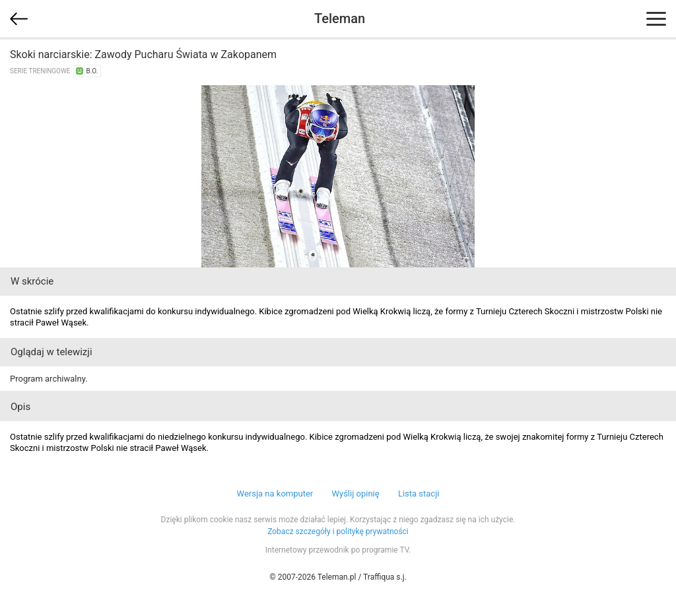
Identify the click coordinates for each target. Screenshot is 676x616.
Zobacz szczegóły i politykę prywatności (338, 531)
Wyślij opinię (355, 494)
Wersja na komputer (275, 494)
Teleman (340, 18)
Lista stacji (419, 494)
